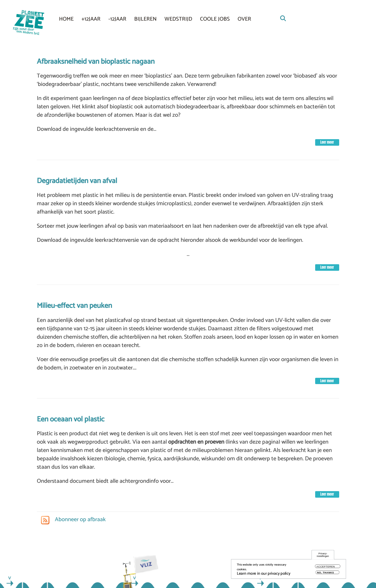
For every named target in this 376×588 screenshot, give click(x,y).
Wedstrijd (178, 19)
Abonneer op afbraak (80, 520)
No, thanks (325, 574)
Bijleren (145, 19)
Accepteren (326, 568)
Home (66, 19)
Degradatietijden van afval (77, 181)
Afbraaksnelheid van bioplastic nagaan (96, 62)
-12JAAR (117, 19)
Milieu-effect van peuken (74, 306)
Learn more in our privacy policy (264, 575)
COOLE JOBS (215, 19)
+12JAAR (91, 19)
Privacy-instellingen (323, 557)
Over (244, 19)
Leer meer (327, 142)
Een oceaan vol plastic (71, 419)
